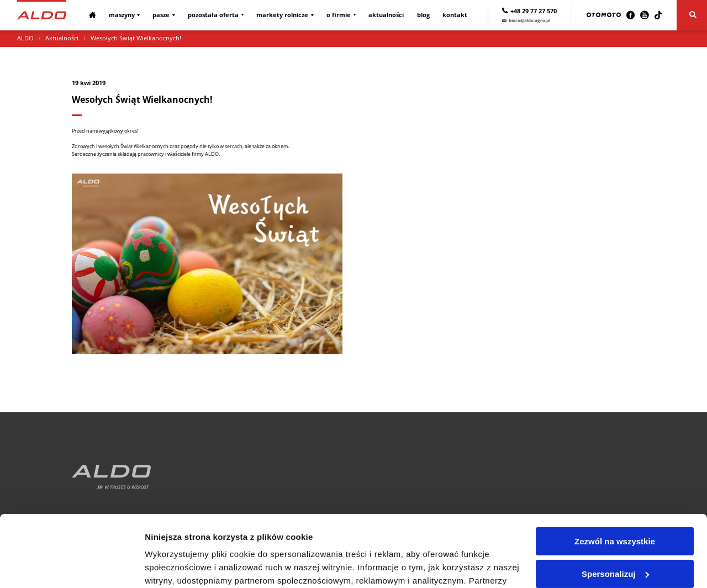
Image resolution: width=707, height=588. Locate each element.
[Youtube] (644, 15)
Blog (423, 15)
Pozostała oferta (213, 15)
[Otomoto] (604, 15)
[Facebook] (631, 15)
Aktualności (386, 15)
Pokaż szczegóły (178, 566)
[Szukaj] (692, 15)
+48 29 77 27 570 (529, 11)
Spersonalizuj (615, 502)
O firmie (339, 15)
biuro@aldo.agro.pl (526, 20)
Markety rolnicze (282, 15)
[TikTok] (658, 15)
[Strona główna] (42, 15)
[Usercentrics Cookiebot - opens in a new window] (72, 566)
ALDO (25, 38)
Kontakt (455, 15)
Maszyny (122, 15)
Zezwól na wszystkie (615, 470)
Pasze (161, 15)
